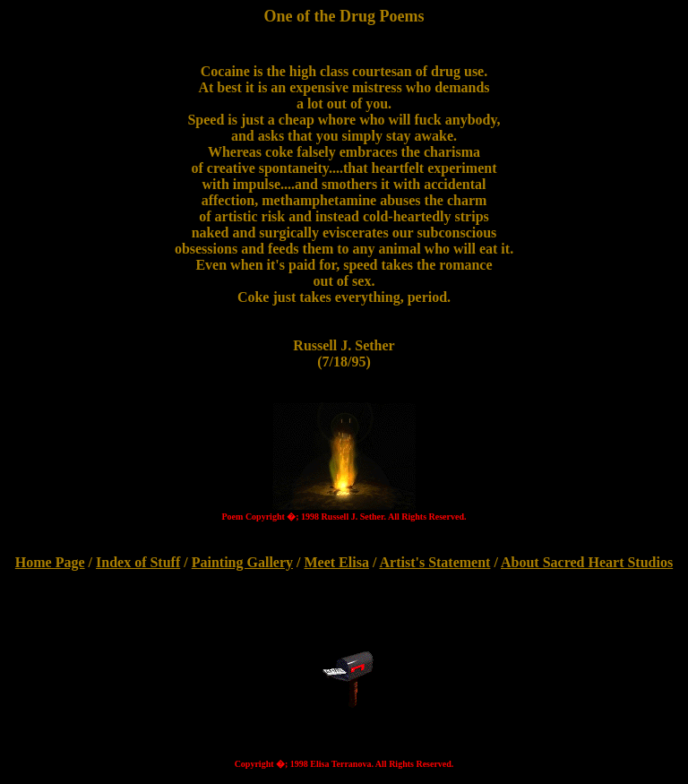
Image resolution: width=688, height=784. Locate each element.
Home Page (50, 562)
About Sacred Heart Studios (587, 562)
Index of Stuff (138, 562)
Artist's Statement (434, 562)
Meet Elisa (336, 562)
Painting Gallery (242, 562)
